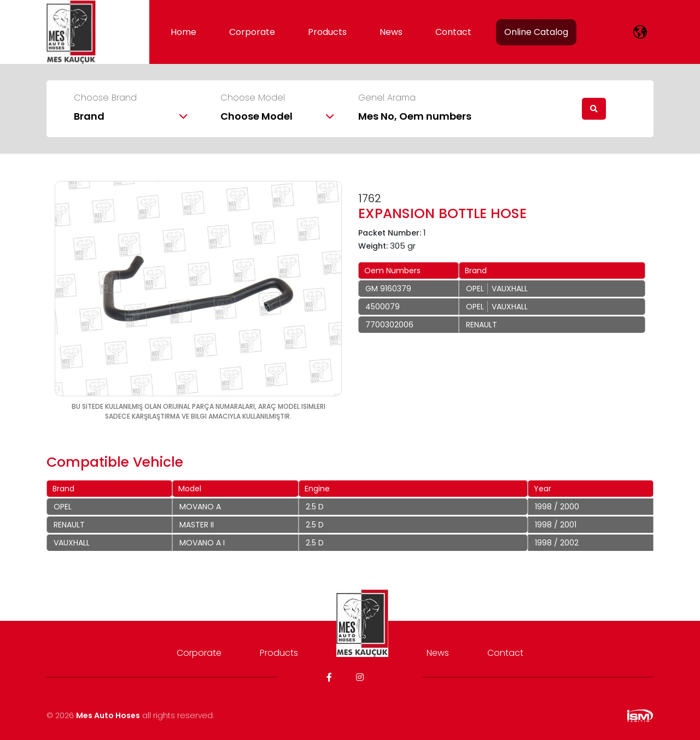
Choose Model (253, 98)
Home (183, 32)
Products (327, 32)
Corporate (252, 32)
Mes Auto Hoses (108, 715)
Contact (453, 32)
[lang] (640, 32)
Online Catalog (536, 32)
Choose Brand (105, 98)
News (391, 32)
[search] (594, 109)
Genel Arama (387, 98)
